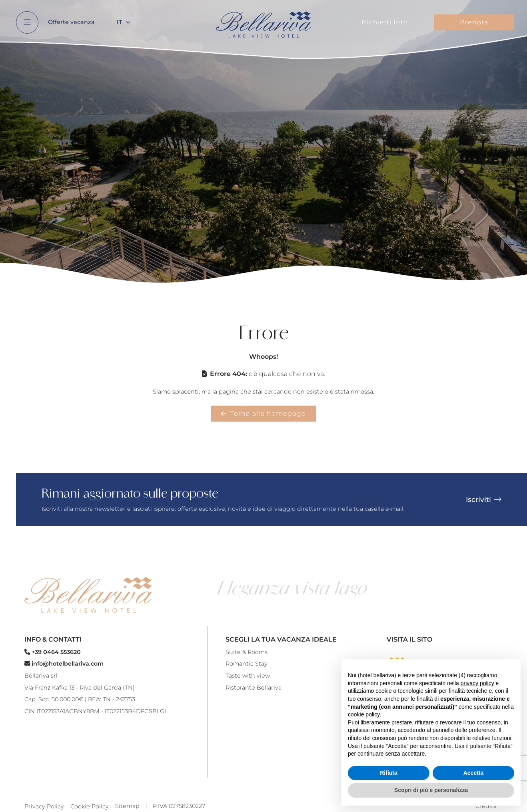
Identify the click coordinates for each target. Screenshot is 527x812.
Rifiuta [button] (389, 773)
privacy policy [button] (477, 683)
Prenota (474, 22)
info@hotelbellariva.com (64, 664)
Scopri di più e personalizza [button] (431, 790)
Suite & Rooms (247, 652)
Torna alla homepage (263, 413)
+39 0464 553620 (53, 652)
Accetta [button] (474, 773)
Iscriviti (484, 499)
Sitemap (127, 806)
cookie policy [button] (364, 714)
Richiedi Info (385, 22)
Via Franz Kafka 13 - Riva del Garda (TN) (80, 688)
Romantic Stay (247, 664)
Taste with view (248, 676)
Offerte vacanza (71, 22)
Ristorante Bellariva (254, 688)
